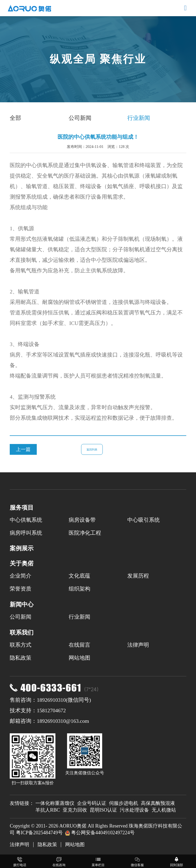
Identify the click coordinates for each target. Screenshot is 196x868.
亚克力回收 (75, 810)
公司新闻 (80, 118)
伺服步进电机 (124, 803)
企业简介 (21, 576)
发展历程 (138, 576)
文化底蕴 (79, 576)
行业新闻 (139, 118)
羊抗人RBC (48, 810)
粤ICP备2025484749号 (39, 833)
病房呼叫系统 (26, 533)
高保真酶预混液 (158, 803)
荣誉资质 (21, 589)
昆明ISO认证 (103, 810)
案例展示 (22, 548)
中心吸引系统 (144, 520)
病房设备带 (82, 520)
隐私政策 (21, 658)
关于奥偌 (22, 563)
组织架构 (79, 589)
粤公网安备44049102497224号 (103, 833)
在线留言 (79, 645)
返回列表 (92, 450)
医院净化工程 (85, 533)
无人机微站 (164, 810)
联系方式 (21, 645)
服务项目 (22, 508)
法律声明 (138, 645)
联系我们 (22, 633)
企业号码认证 (92, 803)
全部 (15, 118)
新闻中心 (22, 604)
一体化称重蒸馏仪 (55, 803)
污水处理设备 (134, 810)
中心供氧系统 (26, 520)
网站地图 (79, 658)
